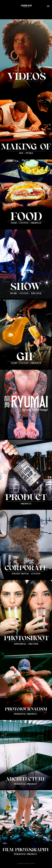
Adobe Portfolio (30, 863)
